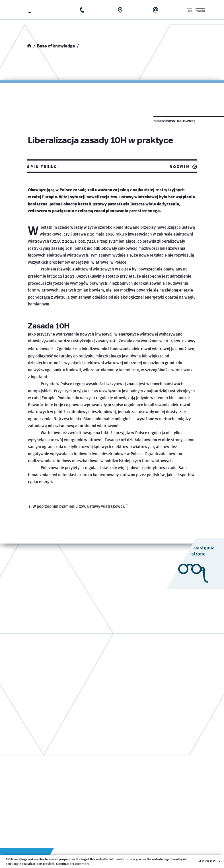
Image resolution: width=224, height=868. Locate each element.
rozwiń (180, 166)
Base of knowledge (56, 46)
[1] (53, 347)
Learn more (81, 864)
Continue (63, 864)
